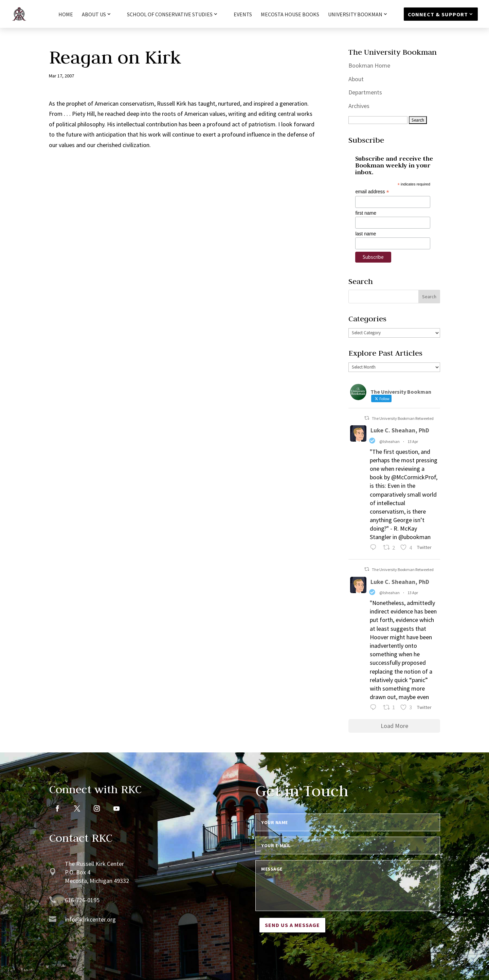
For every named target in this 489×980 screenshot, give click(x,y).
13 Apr (413, 441)
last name (366, 234)
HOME (66, 15)
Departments (365, 92)
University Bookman (355, 15)
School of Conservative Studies (170, 15)
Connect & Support (438, 14)
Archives (359, 106)
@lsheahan (390, 441)
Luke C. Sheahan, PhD (400, 430)
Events (243, 15)
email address (372, 192)
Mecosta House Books (290, 15)
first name (366, 213)
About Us (94, 15)
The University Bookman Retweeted (403, 418)
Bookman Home (369, 65)
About (356, 79)
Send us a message (292, 925)
